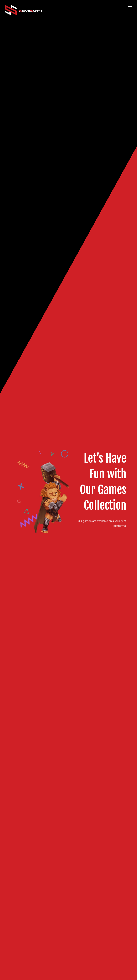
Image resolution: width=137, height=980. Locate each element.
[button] (130, 4)
